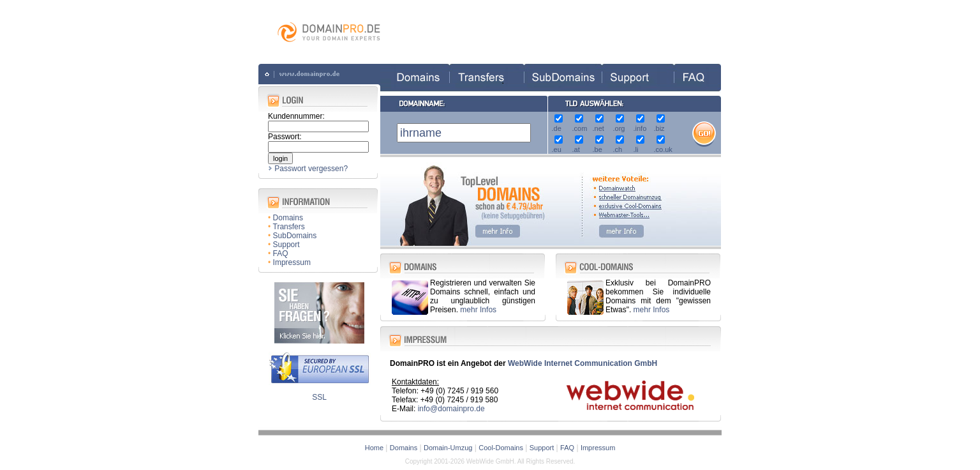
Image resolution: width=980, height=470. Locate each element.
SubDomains (295, 236)
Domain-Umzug (448, 448)
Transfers (289, 227)
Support (286, 245)
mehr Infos (478, 310)
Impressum (292, 262)
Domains (288, 218)
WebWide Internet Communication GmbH (583, 363)
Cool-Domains (501, 448)
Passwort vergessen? (311, 169)
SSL (319, 397)
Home (374, 448)
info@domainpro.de (451, 409)
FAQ (281, 254)
